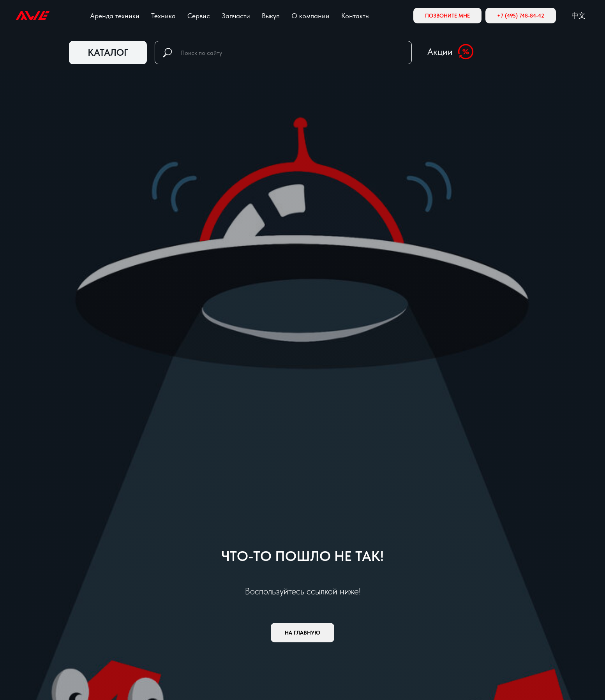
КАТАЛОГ (108, 52)
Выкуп (271, 16)
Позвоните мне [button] (447, 16)
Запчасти (236, 16)
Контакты (355, 16)
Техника (163, 16)
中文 (579, 15)
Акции (440, 52)
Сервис (199, 16)
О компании (310, 16)
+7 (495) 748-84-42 (521, 16)
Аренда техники (115, 16)
